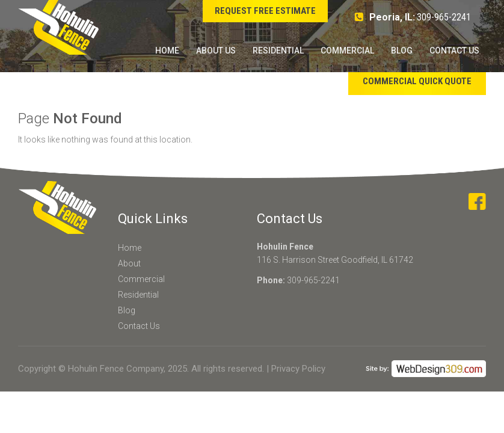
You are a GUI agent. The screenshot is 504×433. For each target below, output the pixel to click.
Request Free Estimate (265, 11)
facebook (477, 201)
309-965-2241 (444, 17)
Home (167, 51)
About (129, 263)
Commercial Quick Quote (417, 81)
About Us (216, 51)
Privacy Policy (298, 369)
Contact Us (454, 51)
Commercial (347, 51)
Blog (402, 51)
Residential (278, 51)
